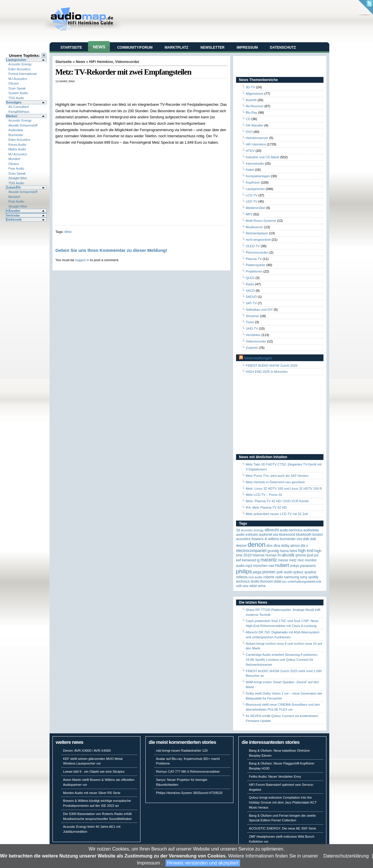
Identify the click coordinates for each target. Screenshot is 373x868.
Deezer (241, 546)
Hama (284, 551)
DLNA (277, 546)
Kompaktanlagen (258, 176)
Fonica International (23, 74)
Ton (284, 581)
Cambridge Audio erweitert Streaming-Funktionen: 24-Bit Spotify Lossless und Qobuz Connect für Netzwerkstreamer (282, 660)
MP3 (249, 214)
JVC (316, 555)
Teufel (255, 581)
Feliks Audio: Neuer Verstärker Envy (275, 776)
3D (238, 530)
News (99, 47)
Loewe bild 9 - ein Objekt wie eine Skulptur (94, 772)
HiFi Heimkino (101, 62)
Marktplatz (176, 48)
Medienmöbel (255, 208)
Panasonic (308, 566)
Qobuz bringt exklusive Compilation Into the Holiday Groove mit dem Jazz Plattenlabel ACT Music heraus (283, 802)
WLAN (253, 586)
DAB (306, 539)
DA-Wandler (255, 125)
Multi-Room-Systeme (261, 221)
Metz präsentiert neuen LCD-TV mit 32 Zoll (277, 514)
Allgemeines (255, 94)
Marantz (269, 560)
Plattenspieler (256, 265)
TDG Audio (16, 98)
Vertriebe (13, 215)
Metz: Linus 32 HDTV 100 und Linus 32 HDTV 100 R (284, 489)
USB (239, 586)
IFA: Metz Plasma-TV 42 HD (266, 507)
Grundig (273, 551)
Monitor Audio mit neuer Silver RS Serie (92, 793)
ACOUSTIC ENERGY (252, 530)
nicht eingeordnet (258, 240)
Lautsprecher (16, 60)
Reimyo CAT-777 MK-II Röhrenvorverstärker (188, 772)
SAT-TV (251, 303)
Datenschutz (283, 48)
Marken (12, 116)
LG (258, 560)
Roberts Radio (273, 577)
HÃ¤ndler (13, 211)
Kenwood (249, 560)
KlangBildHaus (19, 112)
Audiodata (16, 130)
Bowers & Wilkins (265, 539)
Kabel (250, 170)
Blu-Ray (251, 113)
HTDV (250, 151)
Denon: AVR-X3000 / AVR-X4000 (87, 751)
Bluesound (287, 535)
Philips (244, 571)
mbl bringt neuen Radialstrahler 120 (182, 751)
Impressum (148, 863)
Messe (283, 560)
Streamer (252, 316)
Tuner (250, 322)
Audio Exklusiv (247, 535)
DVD (249, 132)
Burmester (16, 135)
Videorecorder (127, 62)
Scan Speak (17, 88)
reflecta (242, 577)
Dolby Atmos (290, 546)
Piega (257, 572)
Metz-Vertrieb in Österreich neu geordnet (275, 482)
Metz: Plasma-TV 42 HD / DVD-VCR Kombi (277, 501)
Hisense (259, 555)
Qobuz (299, 572)
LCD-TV (251, 195)
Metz (68, 232)
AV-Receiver (255, 106)
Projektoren (254, 271)
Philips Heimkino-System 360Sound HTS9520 (189, 793)
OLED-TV (253, 246)
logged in (82, 260)
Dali (313, 539)
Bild (276, 535)
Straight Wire (18, 178)
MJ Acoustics (18, 79)
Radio (250, 284)
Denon (257, 545)
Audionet (265, 535)
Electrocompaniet (251, 551)
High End (306, 551)
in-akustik (286, 555)
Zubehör (252, 348)
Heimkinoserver (257, 138)
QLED (250, 278)
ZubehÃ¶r (14, 187)
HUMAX (271, 555)
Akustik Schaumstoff (23, 125)
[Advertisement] (124, 89)
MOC (301, 560)
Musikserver (254, 227)
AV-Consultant (19, 107)
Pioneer (269, 572)
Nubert (282, 565)
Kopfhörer (253, 182)
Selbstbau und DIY (259, 310)
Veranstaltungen (258, 358)
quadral (310, 572)
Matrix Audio (17, 149)
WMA (262, 586)
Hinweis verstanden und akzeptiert (203, 863)
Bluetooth (304, 534)
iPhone (301, 555)
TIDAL (278, 581)
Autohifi (251, 100)
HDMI (293, 551)
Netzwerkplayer (257, 233)
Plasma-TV (254, 259)
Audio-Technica (291, 530)
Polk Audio (285, 572)
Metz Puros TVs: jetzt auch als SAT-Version (277, 476)
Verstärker (253, 335)
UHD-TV (252, 328)
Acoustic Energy (20, 64)
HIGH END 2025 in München (267, 372)
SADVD (251, 297)
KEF (239, 560)
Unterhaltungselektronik (305, 581)
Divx (269, 546)
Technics (243, 581)
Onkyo (295, 566)
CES (299, 539)
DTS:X (304, 546)
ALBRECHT (272, 530)
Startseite (71, 48)
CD (248, 119)
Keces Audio (17, 145)
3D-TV (250, 87)
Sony (303, 577)
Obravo (14, 83)
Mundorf (14, 159)
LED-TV (251, 201)
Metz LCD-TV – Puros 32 (264, 495)
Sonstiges (14, 102)
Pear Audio (16, 168)
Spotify (313, 577)
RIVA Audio (255, 577)
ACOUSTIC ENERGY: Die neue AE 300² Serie (283, 828)
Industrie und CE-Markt (262, 157)
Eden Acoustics (19, 69)
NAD (271, 566)
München (260, 566)
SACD (250, 291)
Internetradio (255, 164)
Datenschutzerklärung (346, 856)
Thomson (267, 581)
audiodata (311, 530)
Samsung (291, 577)
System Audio (18, 93)
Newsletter (213, 48)
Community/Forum (135, 48)
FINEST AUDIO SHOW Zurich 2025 (272, 366)
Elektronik (14, 219)
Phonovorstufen (257, 252)
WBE (246, 586)
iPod (310, 555)
